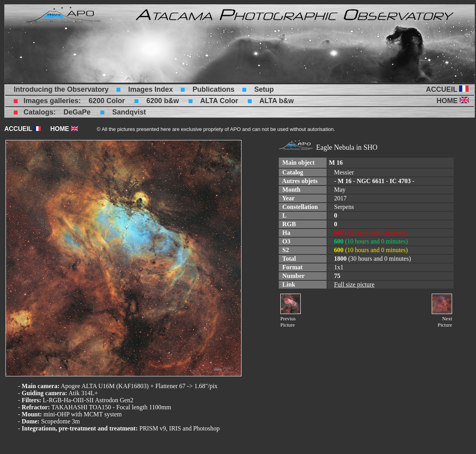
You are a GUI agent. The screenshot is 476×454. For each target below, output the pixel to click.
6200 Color (107, 101)
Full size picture (354, 284)
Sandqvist (129, 112)
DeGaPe (77, 112)
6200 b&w (163, 101)
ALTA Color (219, 101)
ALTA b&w (277, 101)
